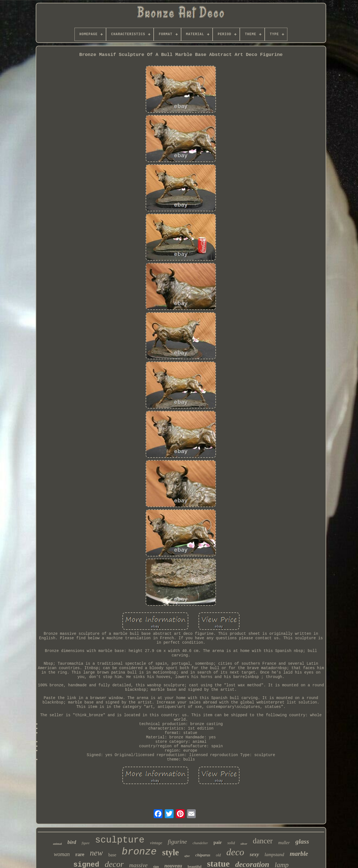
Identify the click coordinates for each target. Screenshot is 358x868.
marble (299, 854)
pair (218, 842)
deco (235, 852)
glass (302, 841)
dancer (263, 841)
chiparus (203, 855)
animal (57, 844)
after (187, 856)
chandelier (200, 843)
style (171, 852)
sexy (254, 854)
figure (86, 843)
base (112, 855)
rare (80, 854)
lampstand (275, 855)
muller (284, 843)
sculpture (120, 840)
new (96, 853)
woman (62, 854)
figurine (177, 842)
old (218, 855)
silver (244, 844)
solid (231, 843)
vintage (156, 843)
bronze (139, 852)
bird (72, 842)
